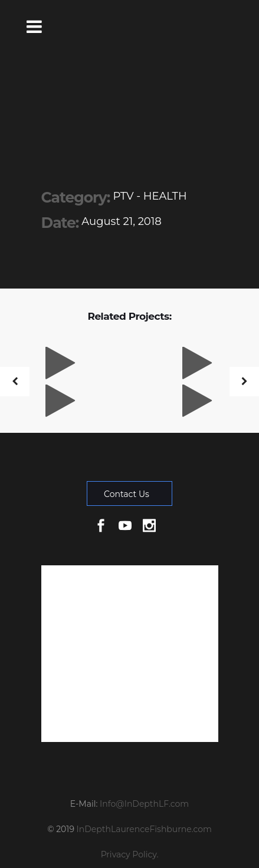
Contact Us (127, 494)
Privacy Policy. (130, 854)
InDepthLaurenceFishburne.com (144, 829)
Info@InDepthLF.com (144, 804)
